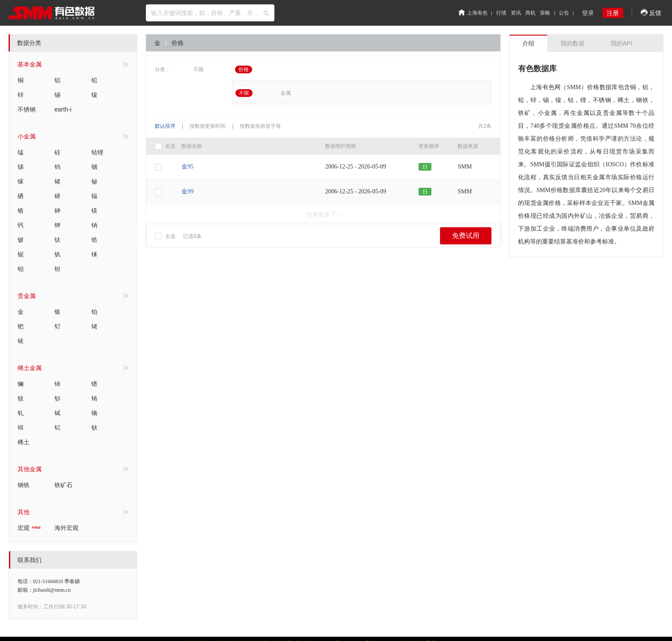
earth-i (63, 109)
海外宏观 (66, 528)
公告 (564, 13)
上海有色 (473, 13)
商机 (530, 13)
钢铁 (24, 485)
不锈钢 (27, 109)
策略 (545, 13)
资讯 (516, 13)
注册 (613, 13)
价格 (178, 43)
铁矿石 (63, 485)
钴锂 (97, 152)
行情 (501, 13)
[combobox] (210, 13)
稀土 (24, 442)
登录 (588, 13)
